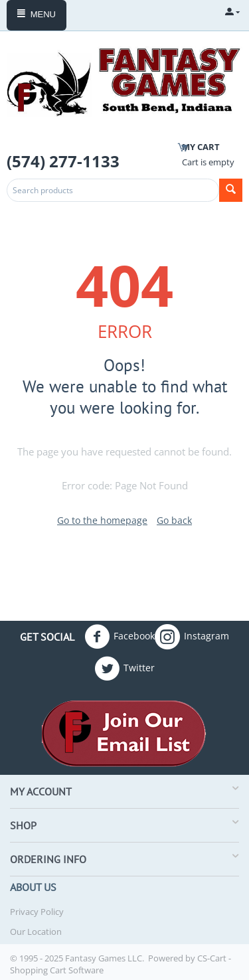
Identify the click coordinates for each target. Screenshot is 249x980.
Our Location (36, 932)
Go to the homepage (102, 520)
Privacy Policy (37, 912)
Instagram (192, 637)
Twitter (124, 669)
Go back (174, 520)
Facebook (120, 637)
